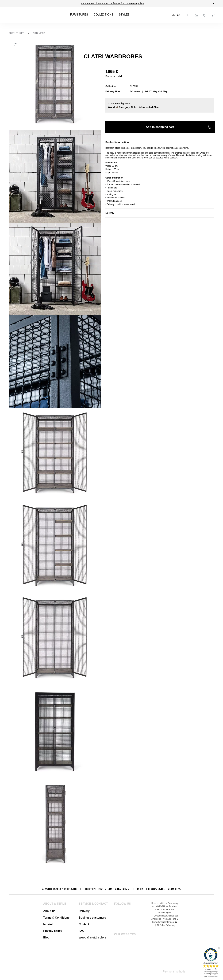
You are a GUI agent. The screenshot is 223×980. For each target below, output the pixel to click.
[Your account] (197, 15)
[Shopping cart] (214, 15)
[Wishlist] (205, 15)
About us (49, 911)
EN (179, 15)
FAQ (82, 931)
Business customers (92, 918)
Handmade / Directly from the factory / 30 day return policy (112, 3)
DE (173, 15)
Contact (84, 924)
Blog (46, 938)
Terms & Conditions (56, 918)
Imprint (48, 924)
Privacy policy (53, 931)
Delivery (84, 911)
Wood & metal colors (93, 938)
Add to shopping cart (179, 127)
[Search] (189, 15)
